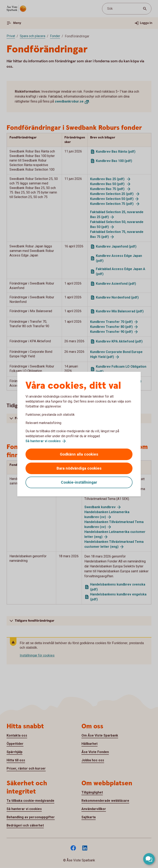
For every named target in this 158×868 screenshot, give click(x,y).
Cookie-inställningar (79, 482)
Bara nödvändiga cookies (79, 468)
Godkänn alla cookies (79, 454)
